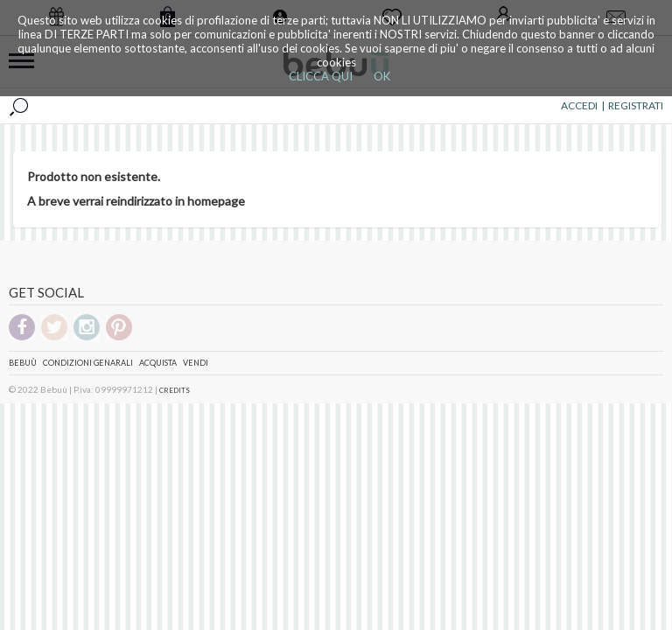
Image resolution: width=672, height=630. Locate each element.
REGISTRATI (636, 105)
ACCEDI (579, 105)
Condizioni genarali (88, 363)
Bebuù (23, 363)
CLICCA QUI (321, 76)
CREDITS (175, 390)
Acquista (158, 363)
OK (382, 76)
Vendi (196, 363)
